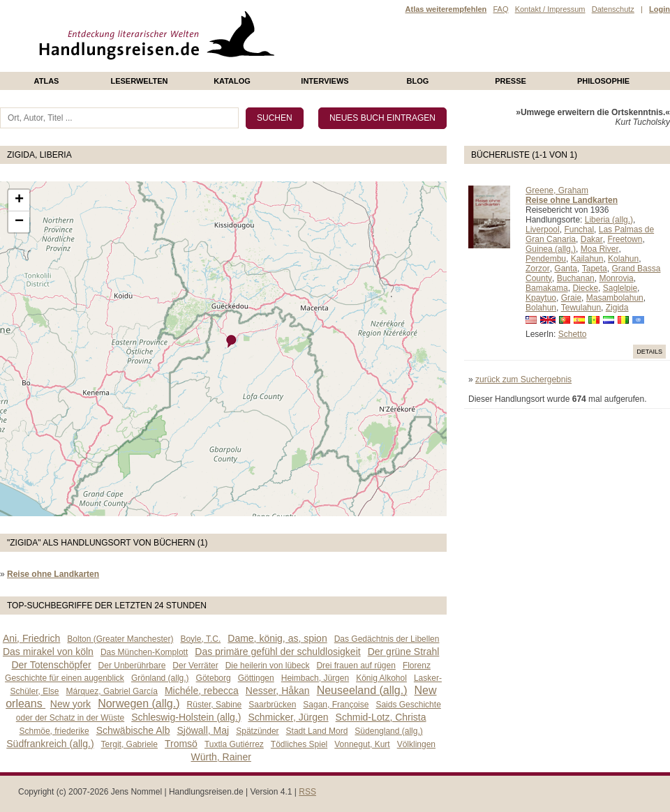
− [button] (19, 222)
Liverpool (543, 230)
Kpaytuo (541, 298)
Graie (571, 298)
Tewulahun (581, 308)
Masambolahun (615, 298)
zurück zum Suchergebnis (523, 379)
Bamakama (547, 288)
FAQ (500, 9)
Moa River (600, 249)
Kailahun (587, 259)
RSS (307, 792)
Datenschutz (613, 9)
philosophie (603, 81)
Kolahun (623, 259)
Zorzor (538, 269)
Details (649, 352)
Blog (418, 81)
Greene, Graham (557, 190)
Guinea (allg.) (551, 249)
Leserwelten (139, 81)
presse (511, 81)
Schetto (573, 334)
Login (660, 9)
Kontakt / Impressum (550, 9)
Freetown (625, 239)
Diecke (585, 288)
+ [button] (19, 200)
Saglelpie (620, 288)
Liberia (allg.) (609, 220)
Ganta (566, 269)
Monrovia (616, 278)
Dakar (592, 239)
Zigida (617, 308)
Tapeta (595, 269)
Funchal (579, 230)
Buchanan (576, 278)
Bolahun (541, 308)
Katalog (232, 81)
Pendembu (546, 259)
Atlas (47, 81)
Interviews (325, 81)
